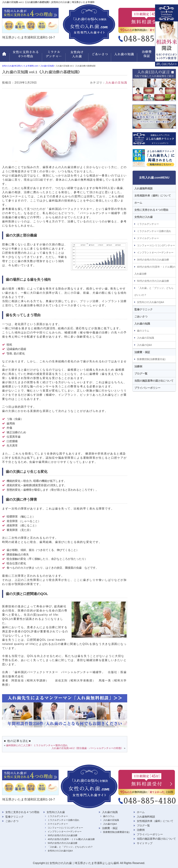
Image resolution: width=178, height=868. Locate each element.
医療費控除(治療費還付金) (151, 359)
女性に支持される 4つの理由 (26, 56)
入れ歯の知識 (125, 56)
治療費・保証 (147, 56)
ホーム (6, 56)
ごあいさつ (100, 56)
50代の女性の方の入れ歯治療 (153, 281)
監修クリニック (166, 56)
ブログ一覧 (141, 374)
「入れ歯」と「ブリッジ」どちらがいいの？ (154, 291)
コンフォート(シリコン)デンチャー (156, 245)
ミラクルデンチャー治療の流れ (154, 231)
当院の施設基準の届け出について (154, 381)
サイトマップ (145, 843)
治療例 (138, 366)
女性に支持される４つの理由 (151, 210)
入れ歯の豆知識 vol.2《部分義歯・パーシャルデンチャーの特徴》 (87, 748)
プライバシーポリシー (147, 388)
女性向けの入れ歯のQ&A (151, 302)
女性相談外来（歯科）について (153, 196)
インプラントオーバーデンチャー (155, 252)
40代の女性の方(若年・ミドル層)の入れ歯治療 (155, 270)
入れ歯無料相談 (143, 188)
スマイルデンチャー (148, 238)
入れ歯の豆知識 (116, 83)
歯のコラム (143, 331)
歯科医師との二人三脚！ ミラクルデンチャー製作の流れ (37, 745)
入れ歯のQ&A (144, 345)
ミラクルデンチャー (54, 56)
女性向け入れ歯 (77, 56)
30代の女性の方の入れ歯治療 (153, 260)
